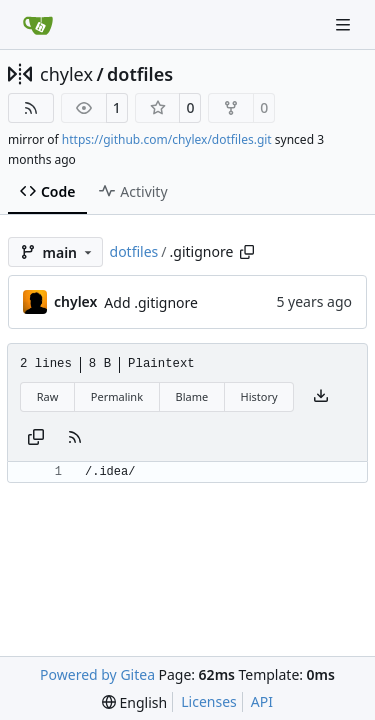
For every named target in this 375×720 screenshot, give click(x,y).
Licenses (209, 701)
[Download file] (321, 397)
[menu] (134, 702)
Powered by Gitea (97, 674)
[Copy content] (36, 438)
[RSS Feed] (31, 108)
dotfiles (140, 74)
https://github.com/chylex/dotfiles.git (167, 139)
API (262, 701)
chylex (66, 74)
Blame (191, 396)
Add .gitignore (151, 302)
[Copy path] (247, 252)
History (259, 396)
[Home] (38, 25)
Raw (48, 396)
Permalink (117, 396)
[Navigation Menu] (345, 24)
